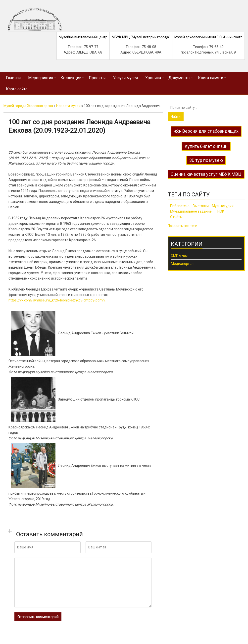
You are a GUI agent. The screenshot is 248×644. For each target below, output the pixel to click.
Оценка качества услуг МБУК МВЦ (206, 174)
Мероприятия (41, 78)
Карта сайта (17, 89)
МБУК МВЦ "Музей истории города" (141, 37)
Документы (179, 78)
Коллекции (71, 78)
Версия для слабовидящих (206, 131)
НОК (221, 211)
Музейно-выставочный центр (83, 37)
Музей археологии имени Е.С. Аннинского (208, 37)
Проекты (97, 78)
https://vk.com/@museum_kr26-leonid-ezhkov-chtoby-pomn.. (57, 300)
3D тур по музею (206, 160)
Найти (176, 117)
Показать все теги (182, 226)
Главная (13, 78)
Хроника (153, 78)
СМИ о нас (179, 255)
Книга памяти (211, 78)
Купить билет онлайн (206, 146)
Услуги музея (125, 78)
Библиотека (180, 206)
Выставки (201, 206)
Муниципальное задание (191, 211)
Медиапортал (182, 264)
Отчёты (176, 217)
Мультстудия (223, 206)
